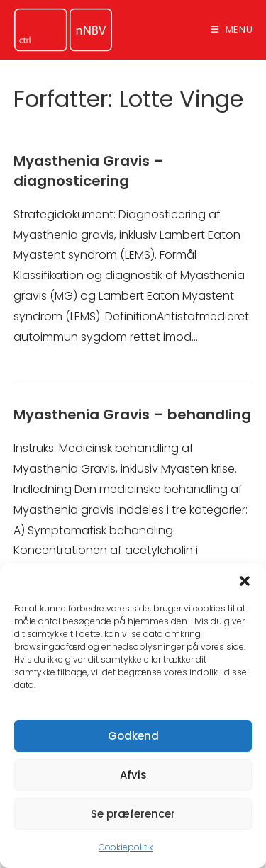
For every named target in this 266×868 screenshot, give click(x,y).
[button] (245, 581)
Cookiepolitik (126, 847)
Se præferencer (133, 814)
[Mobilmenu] (232, 29)
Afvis (133, 775)
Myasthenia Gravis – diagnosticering (89, 171)
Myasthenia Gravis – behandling (132, 415)
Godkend (133, 736)
